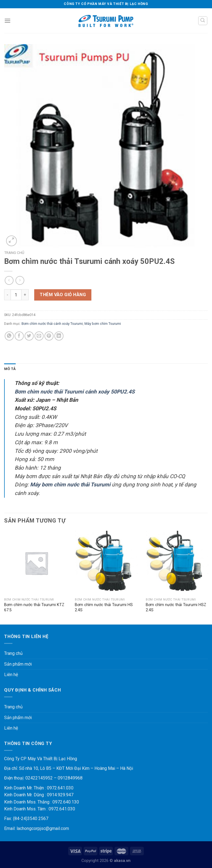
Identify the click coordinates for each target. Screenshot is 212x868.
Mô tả (10, 369)
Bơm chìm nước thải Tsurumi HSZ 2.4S (176, 607)
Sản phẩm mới (18, 664)
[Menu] (7, 21)
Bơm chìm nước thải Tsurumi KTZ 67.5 (34, 607)
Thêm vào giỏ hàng (63, 295)
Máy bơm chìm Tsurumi (103, 324)
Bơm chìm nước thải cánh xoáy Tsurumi (52, 324)
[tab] (10, 369)
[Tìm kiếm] (203, 21)
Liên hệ (11, 675)
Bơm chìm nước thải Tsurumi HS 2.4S (104, 607)
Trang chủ (14, 253)
